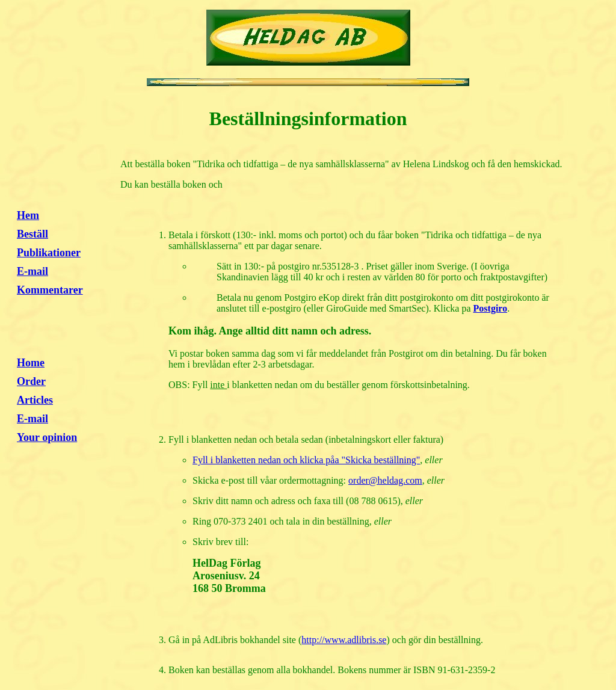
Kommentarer (50, 290)
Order (31, 381)
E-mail (32, 271)
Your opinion (47, 437)
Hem (28, 215)
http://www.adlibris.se (344, 640)
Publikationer (49, 253)
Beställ (32, 234)
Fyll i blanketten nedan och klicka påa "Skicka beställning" (306, 460)
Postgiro (491, 308)
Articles (35, 400)
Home (31, 363)
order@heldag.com (385, 480)
